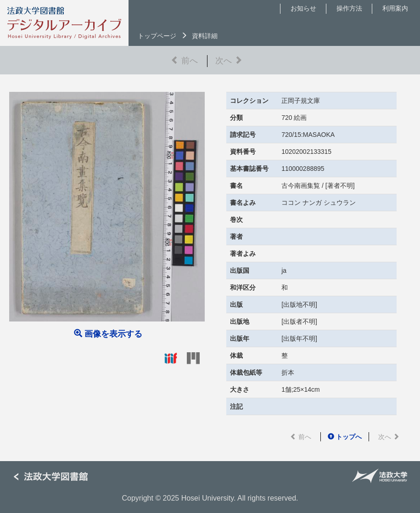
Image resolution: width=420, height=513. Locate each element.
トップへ (345, 437)
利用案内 (395, 8)
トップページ (157, 36)
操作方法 (349, 8)
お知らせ (303, 8)
